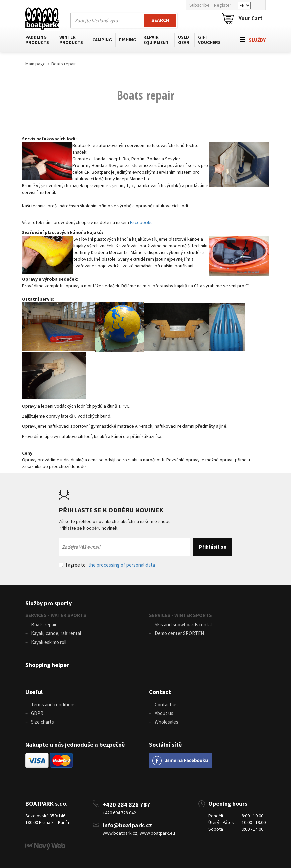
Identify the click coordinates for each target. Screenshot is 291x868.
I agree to (107, 565)
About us (164, 713)
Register (223, 5)
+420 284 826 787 (126, 805)
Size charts (43, 722)
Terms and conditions (53, 704)
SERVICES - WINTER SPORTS (180, 615)
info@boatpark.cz (127, 825)
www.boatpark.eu (157, 833)
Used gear (184, 40)
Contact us (166, 704)
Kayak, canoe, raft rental (56, 633)
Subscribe (199, 5)
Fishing (128, 40)
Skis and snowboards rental (183, 625)
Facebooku (141, 222)
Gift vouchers (209, 40)
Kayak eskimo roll (49, 642)
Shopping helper (47, 665)
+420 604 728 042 (119, 813)
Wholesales (166, 722)
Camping (102, 40)
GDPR (37, 713)
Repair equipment (156, 40)
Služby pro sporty (49, 603)
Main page (36, 64)
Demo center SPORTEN (179, 633)
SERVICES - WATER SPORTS (56, 615)
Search (160, 20)
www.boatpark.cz (120, 833)
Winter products (71, 40)
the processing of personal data (122, 565)
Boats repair (64, 64)
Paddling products (37, 40)
